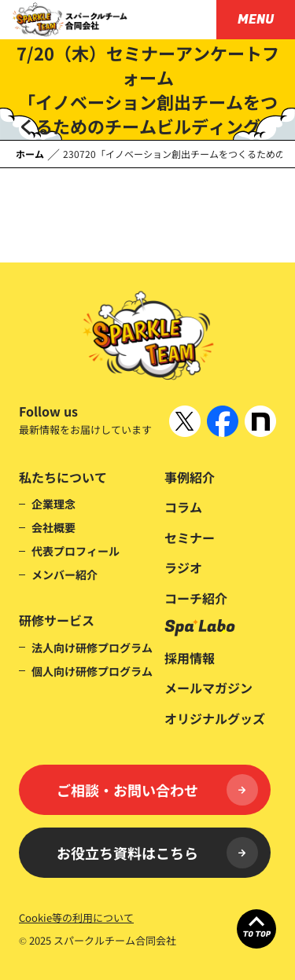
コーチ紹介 (196, 598)
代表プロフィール (76, 551)
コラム (183, 507)
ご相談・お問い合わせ (157, 790)
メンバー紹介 (65, 574)
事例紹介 (190, 477)
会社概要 (53, 527)
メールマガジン (208, 688)
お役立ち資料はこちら (157, 853)
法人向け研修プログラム (92, 648)
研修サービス (57, 620)
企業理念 (53, 504)
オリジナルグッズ (215, 718)
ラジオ (183, 567)
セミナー (190, 538)
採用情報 (190, 658)
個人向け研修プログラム (92, 671)
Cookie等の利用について (76, 918)
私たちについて (63, 477)
